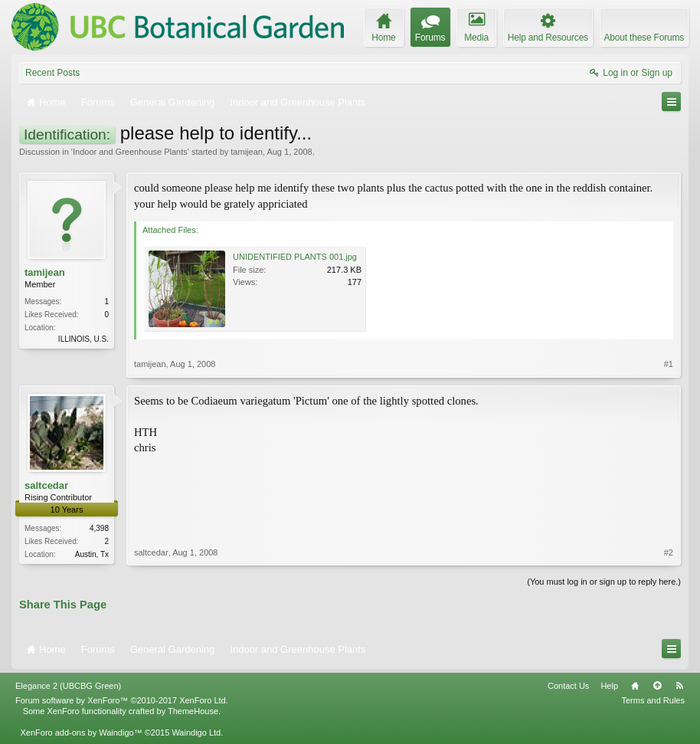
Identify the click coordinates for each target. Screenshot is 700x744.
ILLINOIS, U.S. (83, 339)
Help (609, 686)
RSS (679, 686)
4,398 (99, 528)
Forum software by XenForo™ (122, 700)
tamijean (247, 152)
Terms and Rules (653, 700)
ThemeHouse (193, 711)
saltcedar (46, 485)
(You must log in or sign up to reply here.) (604, 582)
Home (635, 686)
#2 (669, 552)
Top (657, 686)
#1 (669, 364)
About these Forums (644, 38)
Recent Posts (52, 73)
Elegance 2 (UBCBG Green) (68, 686)
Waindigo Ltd (196, 733)
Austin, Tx (92, 554)
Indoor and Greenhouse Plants (130, 152)
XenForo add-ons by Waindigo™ (81, 733)
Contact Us (568, 686)
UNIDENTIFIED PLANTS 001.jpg (295, 257)
